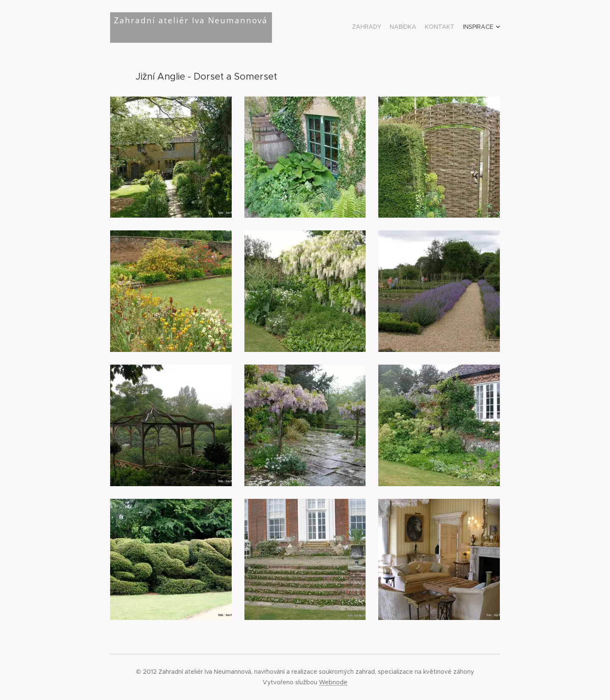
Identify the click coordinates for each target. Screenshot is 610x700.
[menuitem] (469, 28)
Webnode (333, 682)
